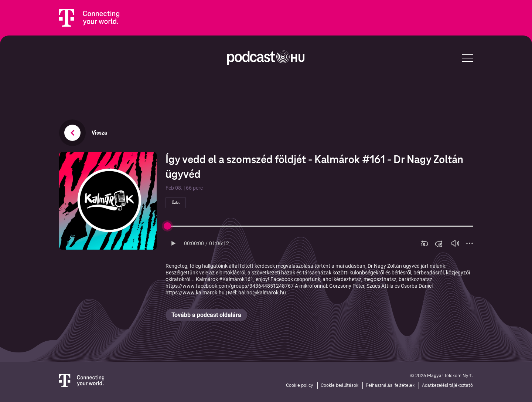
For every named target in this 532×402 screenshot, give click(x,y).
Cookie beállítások (340, 385)
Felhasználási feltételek (390, 385)
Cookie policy (300, 385)
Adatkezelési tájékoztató (447, 385)
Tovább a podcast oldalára (206, 315)
